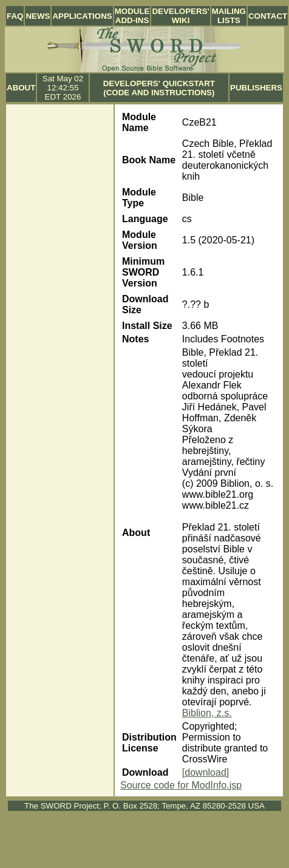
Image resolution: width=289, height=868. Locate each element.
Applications (82, 16)
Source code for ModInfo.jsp (181, 785)
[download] (206, 772)
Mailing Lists (229, 16)
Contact (268, 16)
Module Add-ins (132, 16)
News (38, 16)
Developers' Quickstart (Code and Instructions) (159, 88)
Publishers (256, 88)
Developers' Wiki (180, 16)
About (21, 88)
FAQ (15, 16)
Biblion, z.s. (207, 713)
